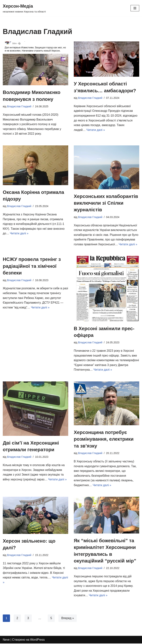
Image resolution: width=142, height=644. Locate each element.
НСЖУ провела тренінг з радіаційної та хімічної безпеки (32, 266)
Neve (6, 640)
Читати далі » (96, 130)
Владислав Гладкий (19, 106)
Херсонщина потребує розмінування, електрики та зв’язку (104, 439)
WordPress (38, 640)
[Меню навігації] (135, 8)
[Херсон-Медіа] (24, 8)
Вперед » (68, 618)
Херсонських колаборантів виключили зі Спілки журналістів (106, 203)
